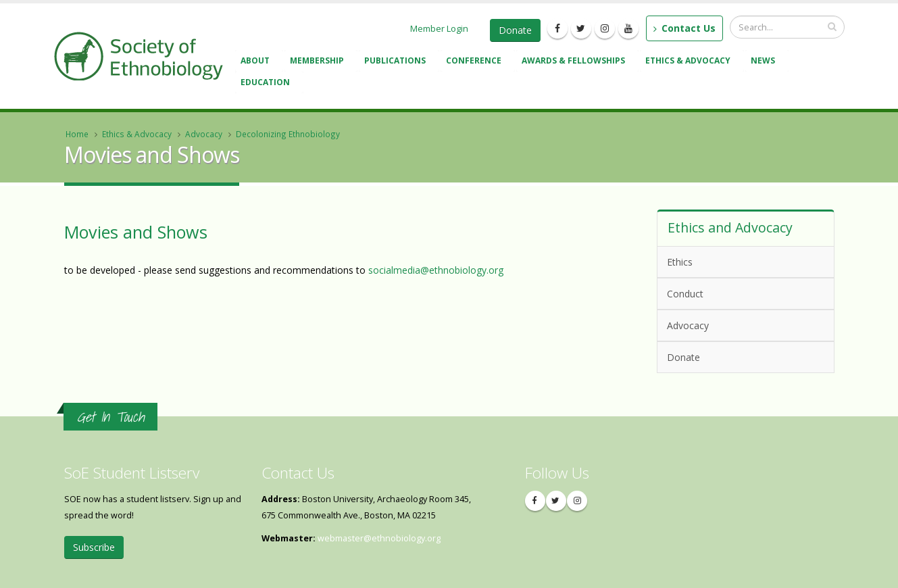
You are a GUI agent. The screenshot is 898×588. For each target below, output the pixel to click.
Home (77, 134)
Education (267, 83)
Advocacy (204, 134)
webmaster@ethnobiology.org (379, 538)
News (765, 62)
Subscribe (94, 547)
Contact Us (684, 28)
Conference (476, 62)
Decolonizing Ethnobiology (288, 134)
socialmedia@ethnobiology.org (436, 270)
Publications (397, 62)
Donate (515, 30)
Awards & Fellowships (575, 62)
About (257, 62)
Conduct (743, 293)
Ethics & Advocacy (690, 62)
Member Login (439, 28)
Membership (319, 62)
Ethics (680, 262)
